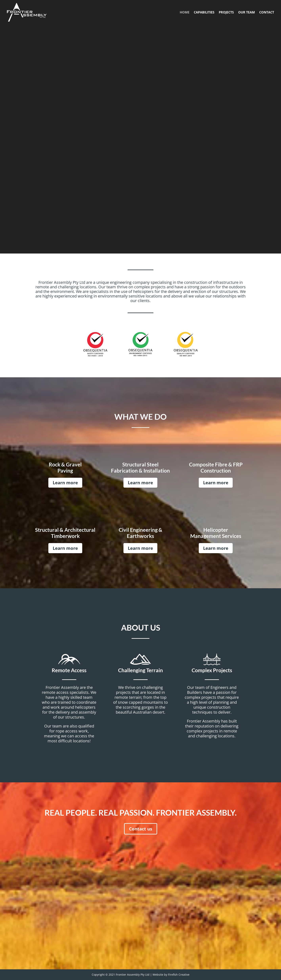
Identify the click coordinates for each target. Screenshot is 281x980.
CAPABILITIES (204, 12)
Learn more (65, 482)
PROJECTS (226, 12)
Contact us (141, 829)
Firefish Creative (179, 975)
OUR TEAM (247, 12)
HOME (185, 12)
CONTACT (267, 12)
